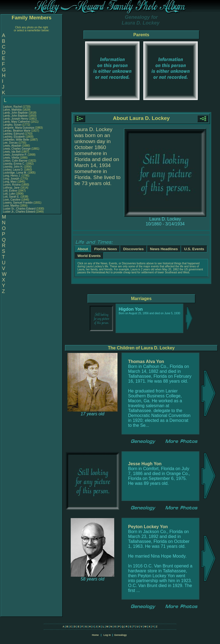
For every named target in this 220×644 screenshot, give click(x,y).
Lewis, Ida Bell (12, 152)
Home (95, 635)
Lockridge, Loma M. (15, 173)
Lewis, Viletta (11, 158)
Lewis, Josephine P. (15, 155)
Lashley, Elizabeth (14, 137)
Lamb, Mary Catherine (16, 122)
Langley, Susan (13, 125)
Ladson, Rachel (13, 107)
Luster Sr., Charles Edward (19, 209)
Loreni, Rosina (12, 185)
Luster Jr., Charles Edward (19, 212)
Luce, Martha (11, 206)
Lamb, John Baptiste (15, 113)
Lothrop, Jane (12, 188)
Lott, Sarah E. (11, 197)
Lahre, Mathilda (13, 110)
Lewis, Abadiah (13, 146)
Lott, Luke (9, 194)
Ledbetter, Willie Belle (16, 140)
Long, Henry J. (12, 176)
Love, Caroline (12, 200)
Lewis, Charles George (17, 149)
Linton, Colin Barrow (15, 161)
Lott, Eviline (10, 191)
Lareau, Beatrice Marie (17, 131)
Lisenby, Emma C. (14, 164)
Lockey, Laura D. (13, 170)
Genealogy (120, 635)
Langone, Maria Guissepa (19, 128)
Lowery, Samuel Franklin (18, 203)
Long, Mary (10, 182)
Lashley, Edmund (14, 134)
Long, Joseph (12, 179)
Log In (107, 635)
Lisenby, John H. (13, 167)
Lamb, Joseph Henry (16, 119)
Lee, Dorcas (11, 143)
